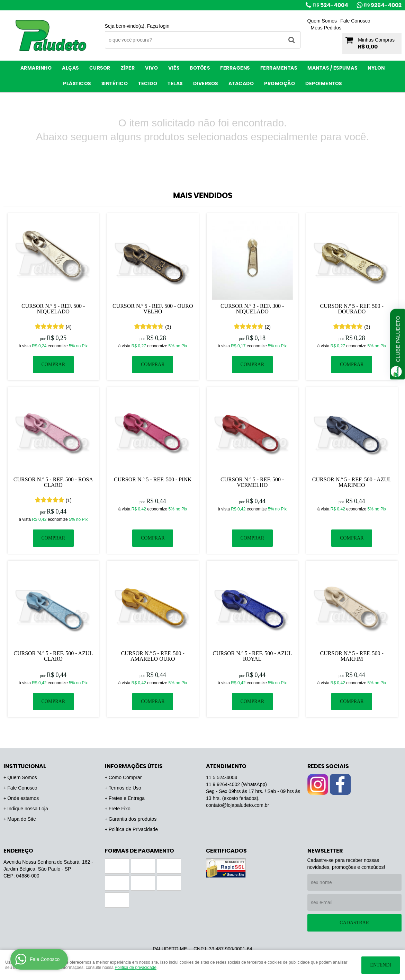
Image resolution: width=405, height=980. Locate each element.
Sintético (115, 84)
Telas (175, 84)
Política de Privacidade (133, 829)
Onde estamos (23, 798)
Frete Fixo (120, 809)
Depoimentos (324, 84)
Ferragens (235, 68)
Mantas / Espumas (332, 68)
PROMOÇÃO (280, 84)
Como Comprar (125, 777)
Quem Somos (322, 21)
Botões (200, 68)
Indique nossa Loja (28, 809)
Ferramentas (279, 68)
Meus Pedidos (326, 28)
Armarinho (36, 68)
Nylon (376, 68)
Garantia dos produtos (133, 819)
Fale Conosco (355, 21)
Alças (70, 68)
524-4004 (331, 5)
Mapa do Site (22, 819)
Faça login (158, 26)
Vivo (151, 68)
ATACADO (241, 84)
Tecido (148, 84)
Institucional (25, 766)
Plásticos (77, 84)
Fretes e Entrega (127, 798)
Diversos (206, 84)
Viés (174, 68)
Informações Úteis (134, 766)
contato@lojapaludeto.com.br (237, 805)
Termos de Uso (125, 788)
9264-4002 (383, 5)
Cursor (100, 68)
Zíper (128, 68)
